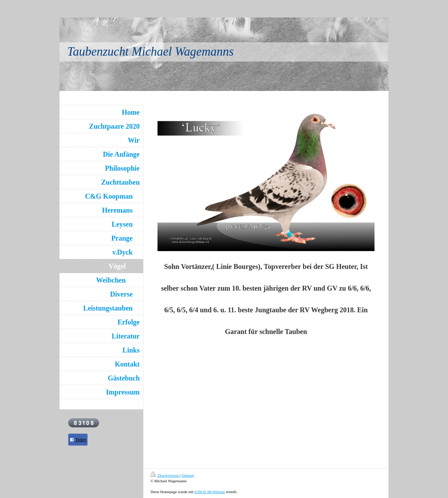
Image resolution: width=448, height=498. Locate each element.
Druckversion (165, 475)
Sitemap (188, 475)
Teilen (78, 440)
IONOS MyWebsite (210, 492)
